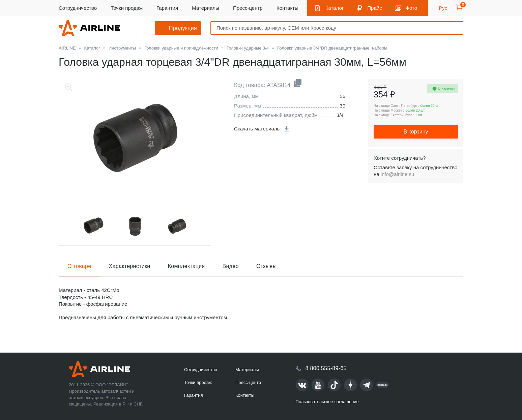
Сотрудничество (78, 8)
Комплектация (186, 266)
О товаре (79, 266)
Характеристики (130, 266)
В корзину (416, 132)
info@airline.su (397, 174)
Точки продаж (127, 8)
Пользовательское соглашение (327, 402)
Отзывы (267, 266)
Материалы (205, 8)
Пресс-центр (248, 8)
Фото (411, 8)
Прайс (374, 8)
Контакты (287, 8)
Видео (231, 266)
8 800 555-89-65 (326, 368)
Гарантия (167, 8)
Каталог (335, 8)
